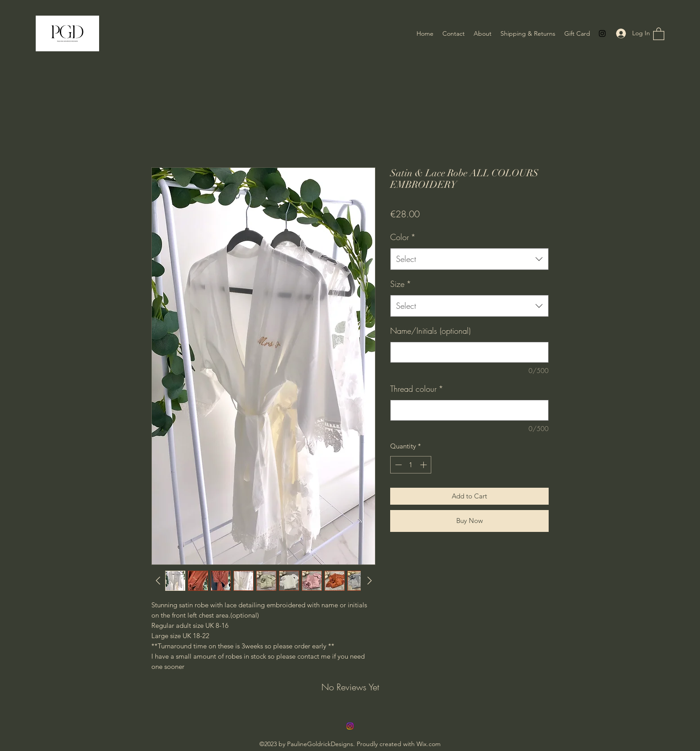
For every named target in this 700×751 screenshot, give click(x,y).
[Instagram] (602, 33)
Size (401, 284)
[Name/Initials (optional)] (469, 352)
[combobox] (469, 259)
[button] (659, 33)
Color (403, 237)
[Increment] (424, 465)
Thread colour (417, 389)
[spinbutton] (411, 465)
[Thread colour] (469, 410)
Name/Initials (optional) (430, 331)
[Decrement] (398, 465)
